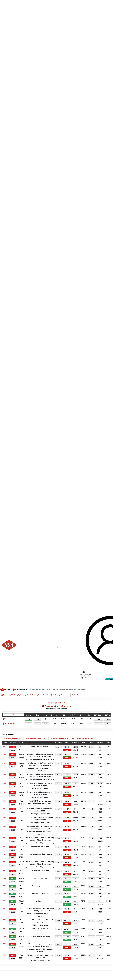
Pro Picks (29, 695)
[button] (58, 648)
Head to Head (78, 695)
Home (8, 690)
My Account (86, 675)
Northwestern (65, 706)
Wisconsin (49, 706)
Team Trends (42, 695)
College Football (22, 689)
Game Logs (64, 695)
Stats (54, 695)
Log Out (84, 678)
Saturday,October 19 (56, 703)
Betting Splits (16, 695)
